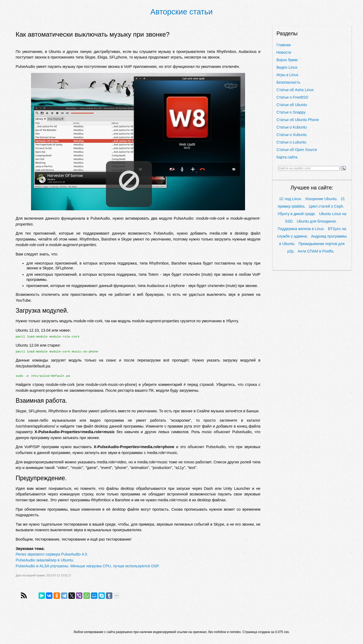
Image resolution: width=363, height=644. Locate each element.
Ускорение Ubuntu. (321, 199)
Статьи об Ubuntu (292, 105)
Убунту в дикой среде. (297, 214)
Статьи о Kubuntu (292, 127)
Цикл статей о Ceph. (326, 206)
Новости (284, 52)
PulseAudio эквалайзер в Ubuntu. (45, 560)
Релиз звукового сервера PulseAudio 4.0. (52, 554)
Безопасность (289, 82)
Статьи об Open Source (297, 150)
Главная (284, 45)
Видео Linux (287, 67)
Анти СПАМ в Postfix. (316, 251)
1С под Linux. (291, 199)
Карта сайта (287, 157)
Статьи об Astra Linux (295, 90)
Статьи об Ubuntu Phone (298, 120)
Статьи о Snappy (291, 112)
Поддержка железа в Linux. (301, 229)
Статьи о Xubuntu (292, 135)
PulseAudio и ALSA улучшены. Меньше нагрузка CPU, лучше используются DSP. (88, 566)
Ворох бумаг (287, 60)
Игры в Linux (288, 75)
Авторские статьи (181, 12)
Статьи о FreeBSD (293, 97)
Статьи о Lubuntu (292, 142)
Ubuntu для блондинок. (317, 221)
